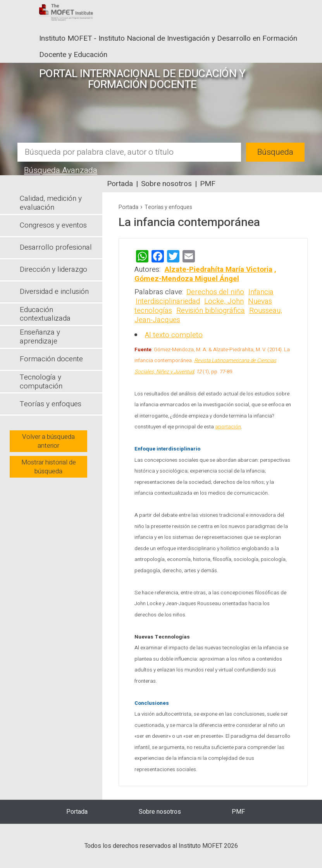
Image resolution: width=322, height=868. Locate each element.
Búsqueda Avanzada (61, 170)
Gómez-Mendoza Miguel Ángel (187, 279)
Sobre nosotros (166, 184)
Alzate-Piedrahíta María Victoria (219, 269)
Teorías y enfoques (168, 207)
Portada (120, 184)
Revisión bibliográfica (211, 311)
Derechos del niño (215, 292)
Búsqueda (275, 152)
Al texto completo (174, 335)
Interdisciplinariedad (168, 301)
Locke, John (224, 301)
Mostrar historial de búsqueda (49, 467)
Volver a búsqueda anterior (48, 441)
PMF (208, 184)
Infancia (261, 292)
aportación (228, 427)
